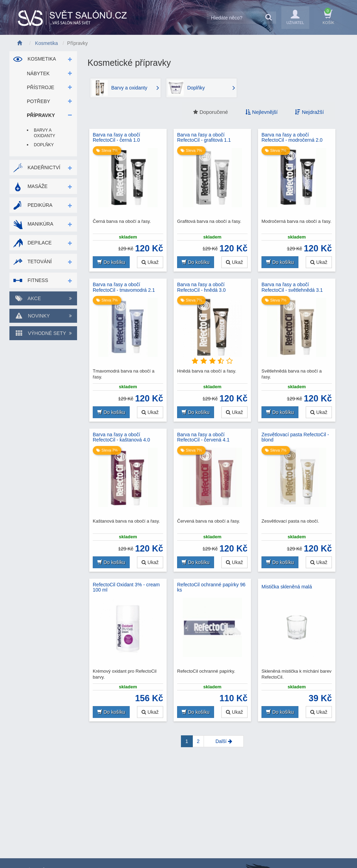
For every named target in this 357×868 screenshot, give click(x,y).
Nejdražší (309, 112)
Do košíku (111, 262)
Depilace (32, 243)
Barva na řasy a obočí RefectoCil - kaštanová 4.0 (121, 437)
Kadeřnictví (37, 167)
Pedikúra (33, 205)
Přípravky (41, 115)
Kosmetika (35, 59)
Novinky (43, 316)
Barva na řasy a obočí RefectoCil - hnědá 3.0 (201, 287)
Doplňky (44, 145)
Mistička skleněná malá (287, 587)
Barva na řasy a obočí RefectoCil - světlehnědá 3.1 (292, 287)
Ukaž (150, 262)
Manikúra (33, 224)
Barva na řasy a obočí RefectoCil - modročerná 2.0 (292, 138)
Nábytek (38, 73)
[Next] (224, 741)
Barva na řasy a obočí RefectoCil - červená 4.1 (203, 437)
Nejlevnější (262, 112)
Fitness (31, 280)
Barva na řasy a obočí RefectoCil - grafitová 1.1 (204, 138)
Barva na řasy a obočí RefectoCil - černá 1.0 (116, 138)
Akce (43, 298)
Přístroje (41, 87)
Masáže (30, 186)
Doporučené (211, 112)
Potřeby (39, 101)
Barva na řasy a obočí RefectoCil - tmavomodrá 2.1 (124, 287)
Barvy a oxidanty (44, 133)
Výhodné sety (43, 333)
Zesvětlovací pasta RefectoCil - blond (295, 437)
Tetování (32, 261)
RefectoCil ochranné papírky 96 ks (211, 587)
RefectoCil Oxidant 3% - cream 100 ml (126, 587)
